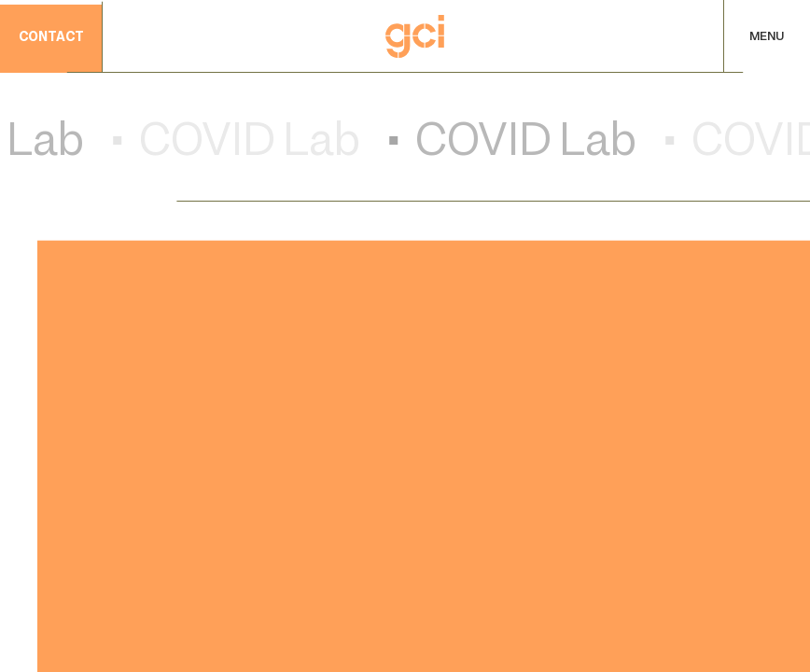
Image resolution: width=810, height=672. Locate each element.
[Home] (415, 36)
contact (51, 39)
